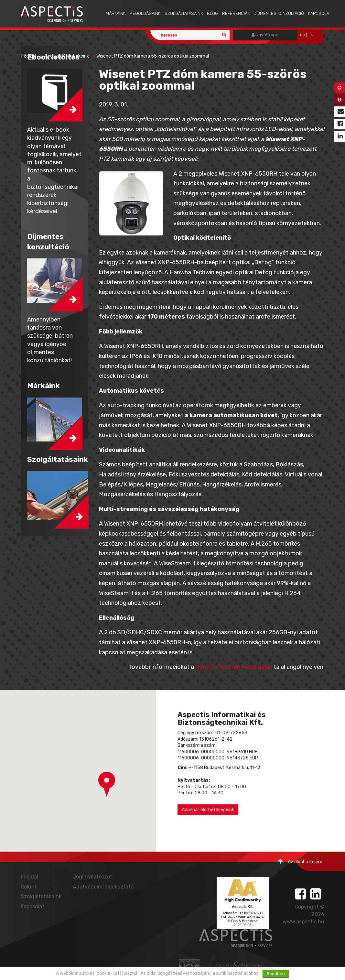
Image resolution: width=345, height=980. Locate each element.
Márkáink (116, 13)
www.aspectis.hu (303, 922)
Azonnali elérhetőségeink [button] (208, 810)
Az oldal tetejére (300, 861)
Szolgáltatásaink (184, 13)
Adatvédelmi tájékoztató (103, 887)
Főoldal (29, 56)
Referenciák (236, 13)
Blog (212, 13)
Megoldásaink (145, 13)
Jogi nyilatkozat (92, 877)
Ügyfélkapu (265, 35)
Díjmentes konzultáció (279, 13)
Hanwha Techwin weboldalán (234, 667)
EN (311, 35)
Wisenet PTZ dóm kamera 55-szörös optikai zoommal (153, 56)
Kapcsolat (320, 13)
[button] (107, 784)
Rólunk (29, 887)
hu (303, 35)
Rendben (276, 974)
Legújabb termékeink (67, 56)
